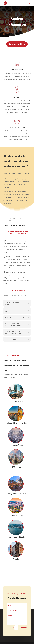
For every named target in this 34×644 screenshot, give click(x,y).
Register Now (17, 44)
